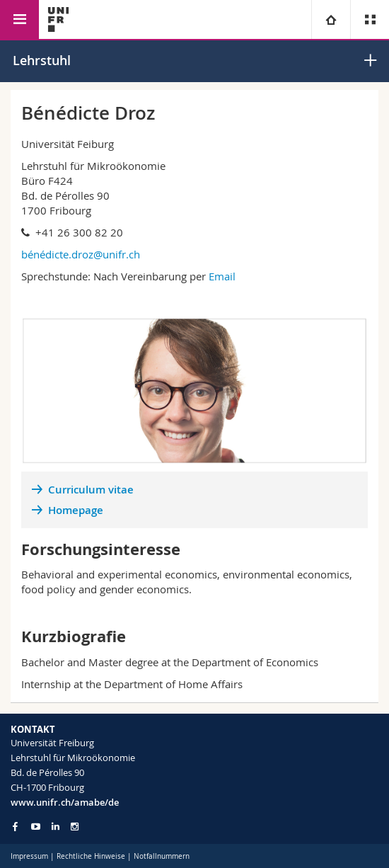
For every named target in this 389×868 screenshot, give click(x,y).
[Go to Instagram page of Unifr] (75, 827)
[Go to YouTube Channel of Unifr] (36, 827)
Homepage (76, 510)
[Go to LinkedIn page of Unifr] (56, 827)
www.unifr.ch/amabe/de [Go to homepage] (65, 802)
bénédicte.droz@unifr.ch (81, 254)
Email (223, 276)
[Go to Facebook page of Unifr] (15, 826)
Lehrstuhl (42, 60)
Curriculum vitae (91, 490)
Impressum (29, 856)
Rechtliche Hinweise (91, 856)
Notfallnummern (162, 856)
